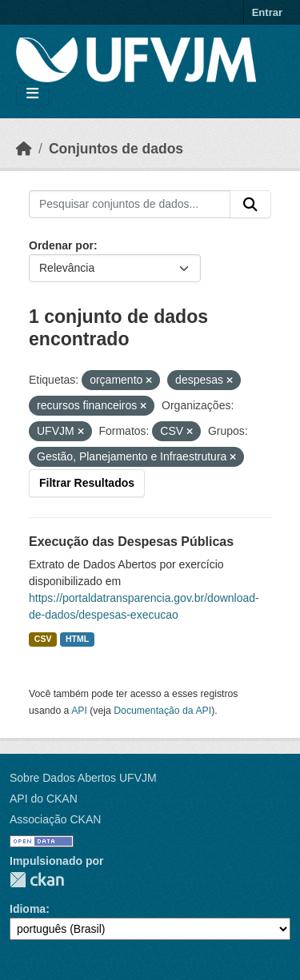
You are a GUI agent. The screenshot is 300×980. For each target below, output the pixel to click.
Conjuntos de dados (116, 149)
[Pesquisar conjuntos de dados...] (130, 205)
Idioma (28, 909)
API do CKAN (44, 799)
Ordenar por (61, 245)
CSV (43, 639)
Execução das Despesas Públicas (131, 542)
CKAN (37, 880)
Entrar (267, 12)
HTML (77, 639)
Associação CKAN (55, 819)
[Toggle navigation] (32, 94)
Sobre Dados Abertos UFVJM (83, 778)
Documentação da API (162, 711)
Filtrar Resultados (87, 483)
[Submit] (250, 205)
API (79, 711)
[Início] (24, 149)
